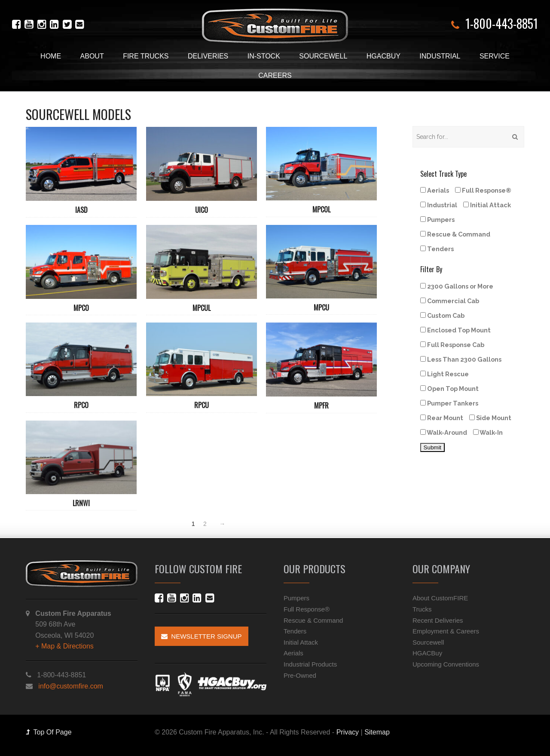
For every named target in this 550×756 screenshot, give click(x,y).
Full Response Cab (452, 345)
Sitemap (377, 732)
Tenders (437, 249)
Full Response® (483, 190)
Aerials (435, 190)
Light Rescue (445, 374)
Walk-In (488, 432)
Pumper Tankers (449, 403)
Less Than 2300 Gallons (461, 359)
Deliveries (208, 56)
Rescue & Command (455, 234)
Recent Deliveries (438, 620)
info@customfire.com (71, 686)
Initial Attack (487, 205)
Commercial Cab (450, 301)
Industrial (440, 56)
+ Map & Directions (64, 646)
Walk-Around (444, 432)
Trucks (422, 609)
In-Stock (264, 56)
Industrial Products (310, 664)
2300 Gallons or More (457, 286)
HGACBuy (383, 56)
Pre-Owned (300, 675)
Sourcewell (323, 56)
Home (51, 56)
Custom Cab (442, 315)
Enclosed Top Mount (455, 330)
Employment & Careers (446, 631)
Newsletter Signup (202, 636)
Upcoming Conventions (446, 664)
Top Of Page (49, 732)
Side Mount (490, 418)
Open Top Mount (449, 389)
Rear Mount (442, 418)
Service (495, 56)
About (92, 56)
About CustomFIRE (440, 598)
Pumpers (437, 220)
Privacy (348, 732)
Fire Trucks (146, 56)
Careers (275, 75)
